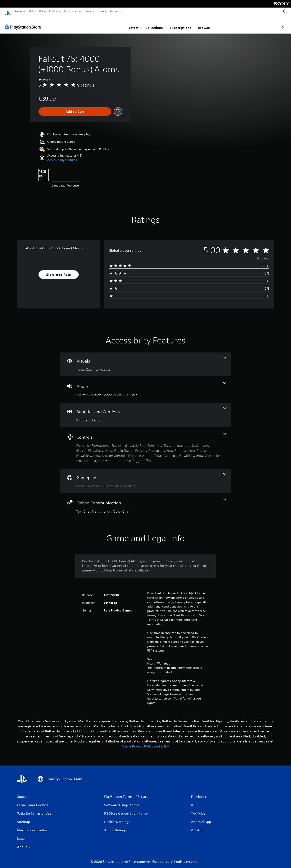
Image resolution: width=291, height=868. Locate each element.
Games (18, 12)
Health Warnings (159, 659)
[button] (62, 156)
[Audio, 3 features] (145, 386)
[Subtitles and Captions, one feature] (145, 411)
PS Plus (53, 12)
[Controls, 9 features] (145, 444)
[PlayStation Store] (24, 23)
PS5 (31, 12)
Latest (109, 24)
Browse (180, 24)
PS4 (41, 12)
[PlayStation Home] (8, 12)
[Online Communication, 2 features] (145, 502)
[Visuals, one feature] (145, 360)
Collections (130, 24)
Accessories (71, 12)
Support (115, 12)
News (88, 12)
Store (101, 12)
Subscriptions (156, 24)
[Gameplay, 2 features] (145, 477)
